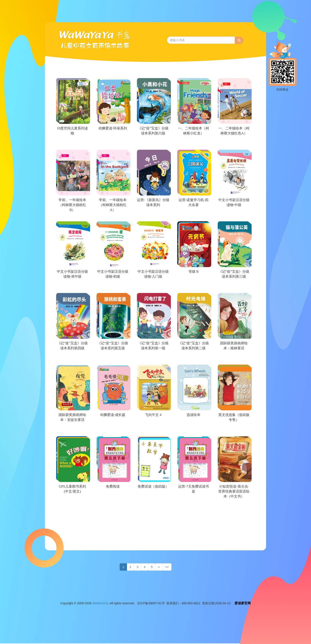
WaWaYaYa (100, 603)
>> (167, 567)
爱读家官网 (243, 603)
